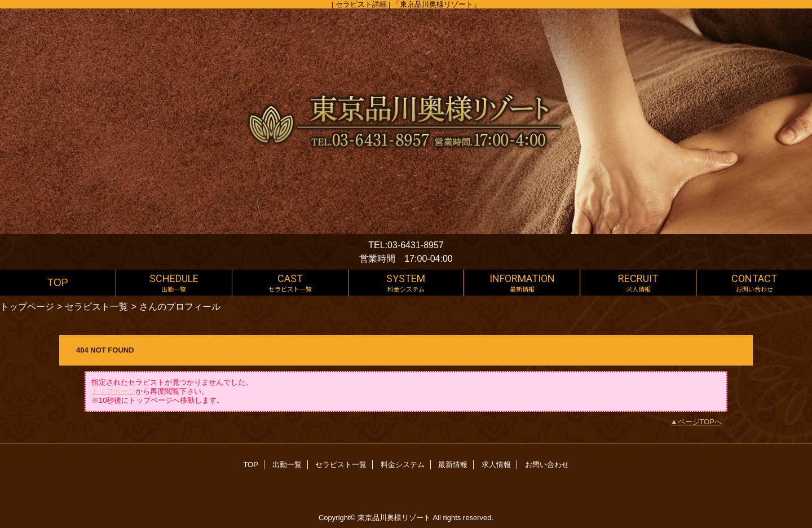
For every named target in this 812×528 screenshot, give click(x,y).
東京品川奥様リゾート (394, 518)
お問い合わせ (547, 465)
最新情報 (453, 465)
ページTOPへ (700, 422)
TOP (58, 283)
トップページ (27, 306)
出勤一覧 (287, 465)
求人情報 (496, 465)
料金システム (403, 465)
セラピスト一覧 (96, 306)
